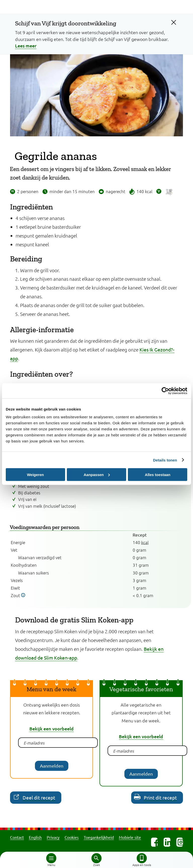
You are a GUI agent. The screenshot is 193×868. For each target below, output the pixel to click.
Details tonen (165, 460)
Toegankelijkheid (99, 837)
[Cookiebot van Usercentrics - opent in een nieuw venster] (165, 391)
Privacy (53, 837)
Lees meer (26, 46)
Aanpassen (97, 474)
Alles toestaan (158, 474)
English (35, 837)
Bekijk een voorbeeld (52, 729)
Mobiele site (130, 837)
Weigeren (35, 474)
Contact (17, 837)
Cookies (72, 837)
